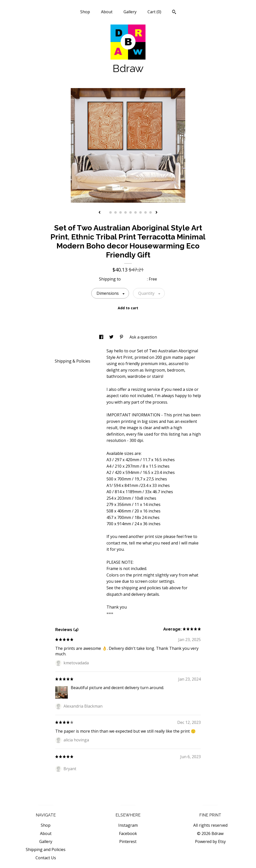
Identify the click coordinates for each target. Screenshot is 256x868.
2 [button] (110, 212)
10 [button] (150, 212)
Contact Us (46, 858)
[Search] (174, 13)
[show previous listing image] (99, 213)
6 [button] (130, 212)
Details (63, 351)
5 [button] (125, 212)
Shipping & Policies (72, 361)
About (107, 12)
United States (134, 279)
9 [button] (145, 212)
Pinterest (128, 841)
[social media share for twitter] (112, 337)
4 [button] (120, 212)
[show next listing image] (156, 213)
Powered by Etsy (210, 841)
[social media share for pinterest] (122, 337)
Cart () (154, 12)
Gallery (130, 12)
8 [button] (140, 212)
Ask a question (143, 337)
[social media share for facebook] (102, 337)
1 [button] (105, 212)
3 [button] (115, 212)
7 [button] (135, 212)
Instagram (128, 825)
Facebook (128, 833)
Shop (85, 12)
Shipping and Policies (46, 849)
